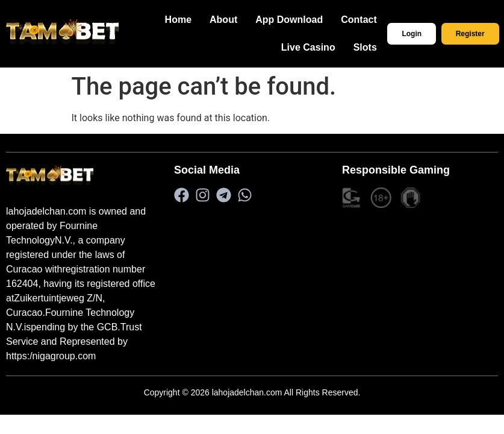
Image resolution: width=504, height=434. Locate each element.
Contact (375, 20)
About (240, 20)
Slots (381, 47)
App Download (305, 20)
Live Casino (325, 47)
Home (194, 20)
